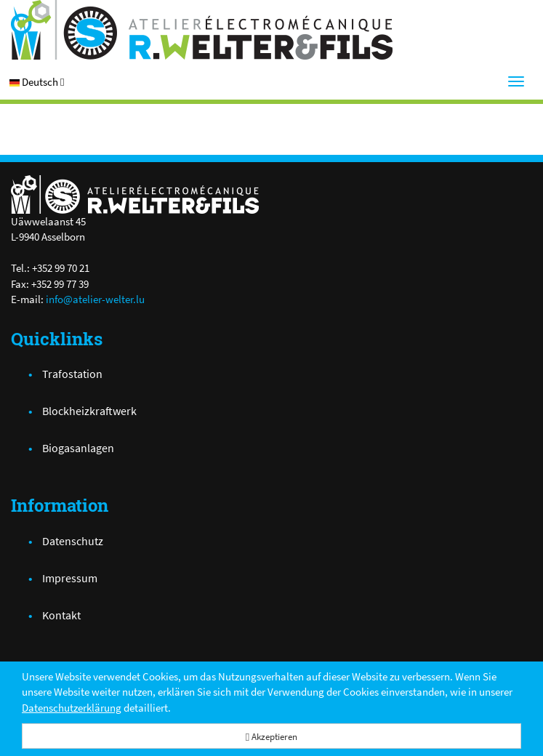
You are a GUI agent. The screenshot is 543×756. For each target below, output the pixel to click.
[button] (37, 82)
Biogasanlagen (78, 448)
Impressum (70, 578)
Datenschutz (73, 541)
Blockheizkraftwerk (89, 411)
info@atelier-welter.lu (95, 299)
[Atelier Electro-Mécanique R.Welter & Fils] (271, 30)
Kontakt (61, 615)
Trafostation (72, 374)
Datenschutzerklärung (72, 708)
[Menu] (516, 81)
